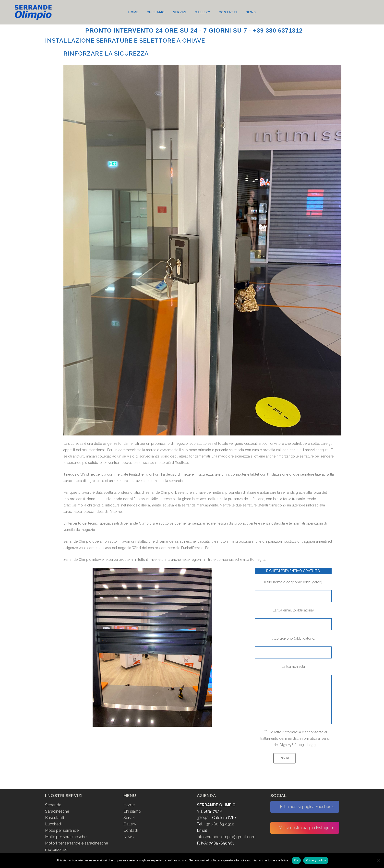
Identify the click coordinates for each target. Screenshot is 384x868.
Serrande (53, 805)
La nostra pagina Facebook (307, 807)
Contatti (131, 830)
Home (129, 805)
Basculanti (54, 818)
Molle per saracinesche (66, 837)
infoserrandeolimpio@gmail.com (226, 837)
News (129, 837)
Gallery (130, 824)
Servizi (129, 818)
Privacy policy (316, 860)
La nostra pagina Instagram (307, 828)
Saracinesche (57, 811)
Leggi (312, 745)
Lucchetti (54, 824)
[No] (378, 860)
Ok (296, 860)
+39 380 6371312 (219, 824)
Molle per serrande (62, 830)
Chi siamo (132, 811)
